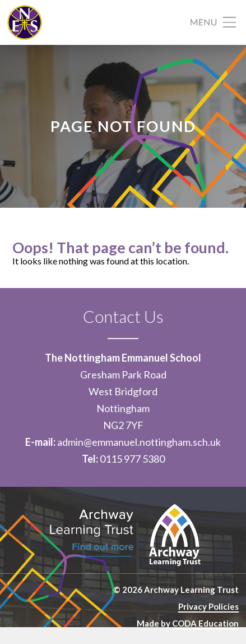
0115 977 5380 (132, 459)
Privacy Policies (208, 606)
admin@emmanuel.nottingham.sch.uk (139, 442)
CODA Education (205, 623)
